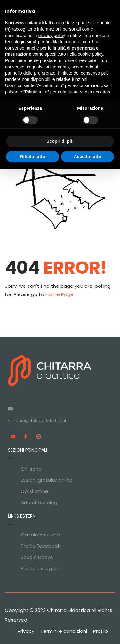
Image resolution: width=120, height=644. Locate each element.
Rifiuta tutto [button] (32, 157)
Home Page (60, 294)
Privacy (26, 631)
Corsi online (35, 491)
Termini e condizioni (64, 631)
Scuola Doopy (37, 557)
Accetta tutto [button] (87, 157)
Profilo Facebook (40, 546)
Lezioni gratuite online (47, 480)
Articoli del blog (39, 502)
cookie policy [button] (90, 54)
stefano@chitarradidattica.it (37, 420)
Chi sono (31, 469)
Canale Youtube (40, 535)
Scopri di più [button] (60, 141)
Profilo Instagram (41, 568)
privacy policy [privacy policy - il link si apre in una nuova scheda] (52, 36)
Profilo (100, 631)
